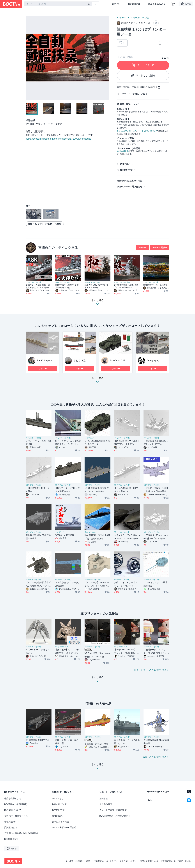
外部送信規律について (149, 861)
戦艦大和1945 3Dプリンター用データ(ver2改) (68, 286)
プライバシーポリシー (129, 861)
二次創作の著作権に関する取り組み (21, 833)
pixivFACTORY (123, 151)
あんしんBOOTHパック (126, 131)
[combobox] (58, 4)
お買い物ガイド (59, 804)
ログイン (116, 4)
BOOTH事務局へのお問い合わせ (115, 816)
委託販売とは (11, 827)
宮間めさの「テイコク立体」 (60, 248)
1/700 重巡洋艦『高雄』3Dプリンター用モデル (126, 286)
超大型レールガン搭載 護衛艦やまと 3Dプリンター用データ (39, 286)
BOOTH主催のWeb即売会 (64, 827)
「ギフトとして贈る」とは (133, 94)
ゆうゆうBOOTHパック (148, 131)
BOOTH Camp (11, 839)
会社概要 (69, 861)
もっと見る (97, 381)
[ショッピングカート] (173, 4)
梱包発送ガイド (12, 822)
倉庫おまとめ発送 (60, 822)
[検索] (89, 4)
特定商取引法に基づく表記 (129, 181)
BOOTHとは (134, 4)
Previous (28, 58)
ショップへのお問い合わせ (129, 187)
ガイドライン (112, 861)
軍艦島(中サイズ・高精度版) (156, 285)
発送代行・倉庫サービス (16, 816)
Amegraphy (153, 361)
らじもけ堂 (80, 361)
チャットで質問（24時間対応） (114, 810)
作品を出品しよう (157, 4)
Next (107, 58)
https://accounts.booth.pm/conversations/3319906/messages (58, 139)
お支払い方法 (126, 170)
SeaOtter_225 (118, 361)
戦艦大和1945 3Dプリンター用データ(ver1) (97, 286)
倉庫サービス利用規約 (94, 861)
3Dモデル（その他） (140, 18)
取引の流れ (125, 164)
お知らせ (104, 798)
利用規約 (79, 861)
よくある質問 (106, 804)
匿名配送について (13, 810)
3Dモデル (121, 18)
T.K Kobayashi (45, 361)
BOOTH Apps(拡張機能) (16, 804)
